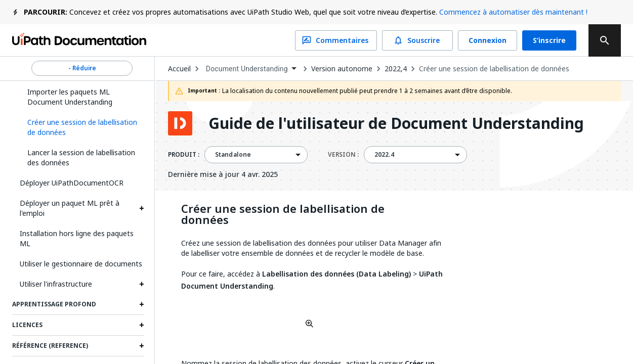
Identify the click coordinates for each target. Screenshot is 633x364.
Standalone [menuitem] (233, 155)
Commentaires (336, 40)
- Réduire (82, 68)
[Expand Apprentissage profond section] (142, 304)
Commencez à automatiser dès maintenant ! (513, 12)
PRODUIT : (184, 155)
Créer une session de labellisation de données (494, 69)
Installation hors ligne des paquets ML (77, 238)
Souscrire (417, 40)
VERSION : (343, 155)
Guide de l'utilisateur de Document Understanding (396, 123)
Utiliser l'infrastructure (56, 284)
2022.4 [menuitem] (384, 155)
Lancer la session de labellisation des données (81, 157)
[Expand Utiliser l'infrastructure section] (142, 284)
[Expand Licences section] (142, 325)
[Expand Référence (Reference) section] (142, 346)
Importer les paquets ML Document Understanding (70, 97)
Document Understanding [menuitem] (247, 69)
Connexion (488, 40)
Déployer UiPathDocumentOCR (72, 183)
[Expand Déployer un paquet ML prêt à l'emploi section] (142, 208)
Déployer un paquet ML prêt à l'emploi (70, 208)
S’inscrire (549, 40)
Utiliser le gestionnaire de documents (81, 264)
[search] (605, 40)
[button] (82, 127)
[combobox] (251, 69)
